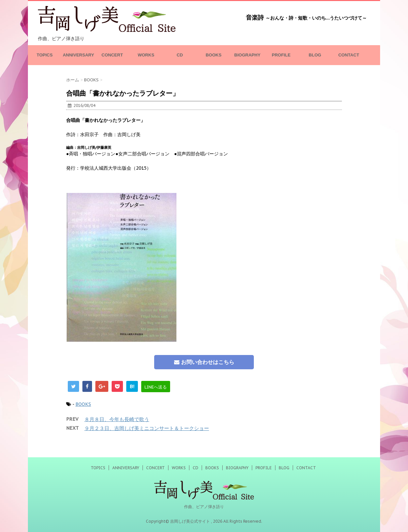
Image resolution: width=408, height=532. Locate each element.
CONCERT (112, 55)
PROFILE (281, 55)
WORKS (146, 55)
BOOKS (214, 55)
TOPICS (45, 55)
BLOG (315, 55)
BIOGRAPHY (247, 55)
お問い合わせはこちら (204, 362)
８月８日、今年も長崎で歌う (117, 419)
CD (180, 55)
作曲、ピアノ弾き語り (204, 507)
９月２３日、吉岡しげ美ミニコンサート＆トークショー (147, 428)
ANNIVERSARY (78, 55)
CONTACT (349, 55)
